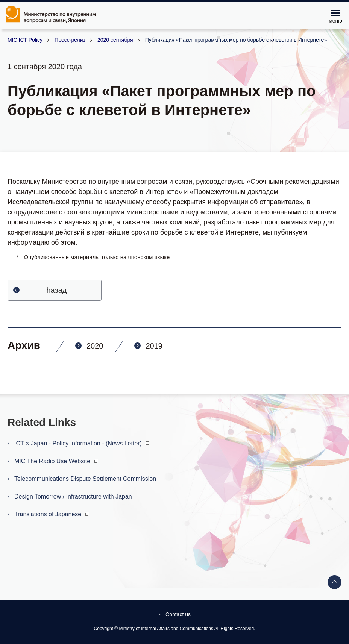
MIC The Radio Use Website (57, 461)
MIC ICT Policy (25, 40)
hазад (57, 290)
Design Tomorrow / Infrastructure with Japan (73, 496)
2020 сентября (115, 40)
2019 (154, 346)
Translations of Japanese (53, 514)
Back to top (335, 582)
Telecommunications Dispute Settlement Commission (85, 479)
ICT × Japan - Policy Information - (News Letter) (83, 443)
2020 (95, 346)
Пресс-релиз (70, 40)
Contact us (178, 614)
